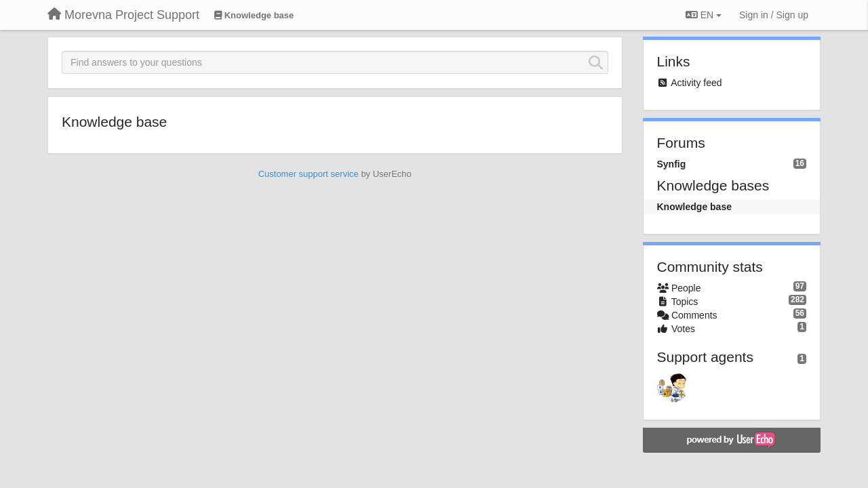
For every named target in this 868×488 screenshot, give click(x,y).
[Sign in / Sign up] (774, 15)
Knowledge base (114, 122)
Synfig (672, 164)
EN (704, 15)
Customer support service (309, 174)
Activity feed (696, 83)
